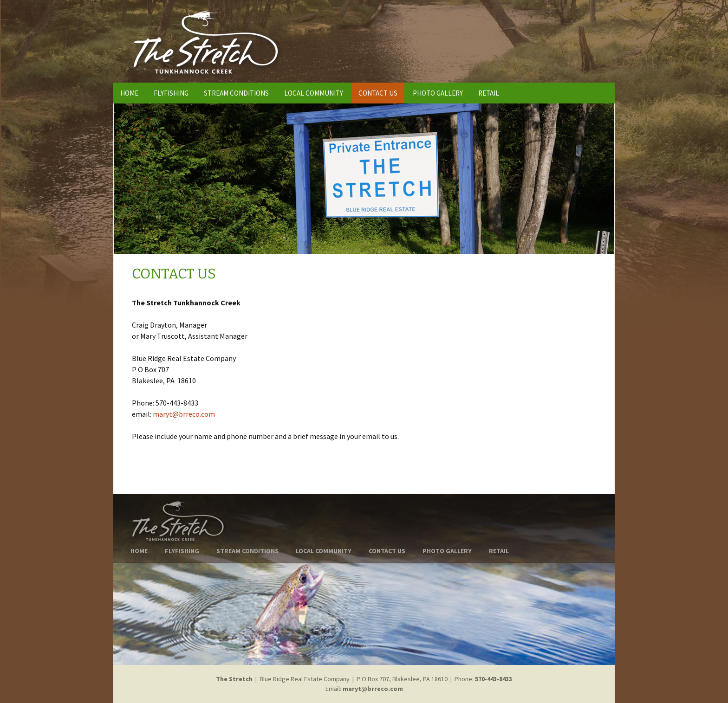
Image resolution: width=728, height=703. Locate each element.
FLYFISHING (171, 93)
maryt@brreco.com (184, 414)
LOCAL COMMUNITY (314, 93)
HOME (129, 93)
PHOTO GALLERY (438, 93)
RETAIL (489, 93)
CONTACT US (378, 93)
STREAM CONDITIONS (236, 93)
